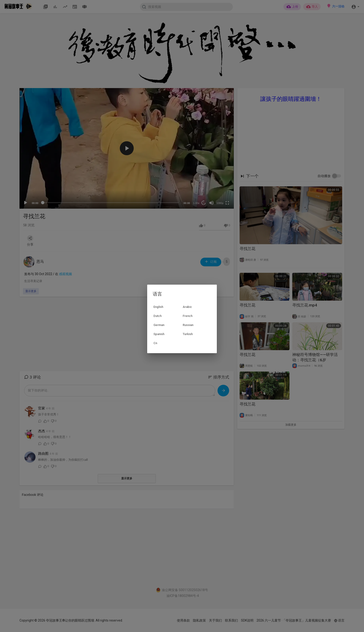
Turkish (188, 334)
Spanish (159, 334)
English (158, 307)
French (188, 316)
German (159, 325)
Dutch (158, 316)
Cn (155, 343)
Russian (188, 325)
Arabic (187, 307)
